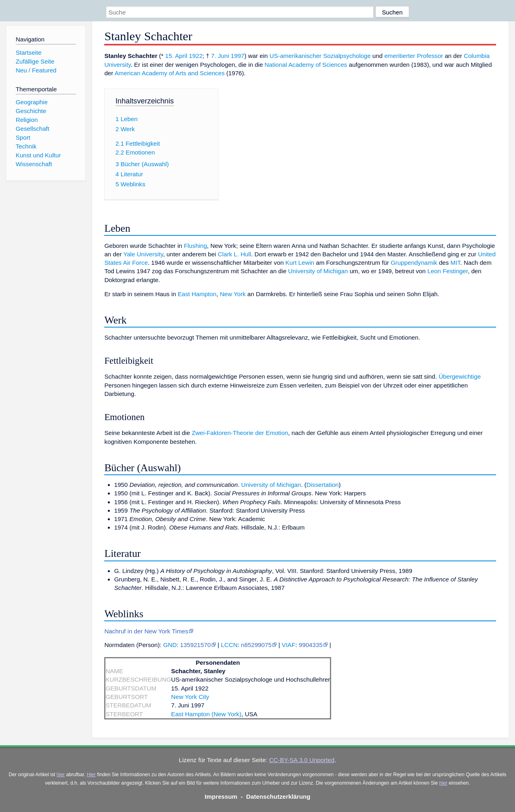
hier (61, 775)
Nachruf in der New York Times (146, 631)
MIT (455, 263)
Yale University (143, 254)
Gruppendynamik (414, 263)
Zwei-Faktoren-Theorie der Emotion (240, 433)
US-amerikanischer (296, 56)
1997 (238, 56)
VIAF (288, 645)
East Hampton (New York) (206, 714)
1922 (196, 56)
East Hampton (197, 294)
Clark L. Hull (234, 254)
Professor (430, 56)
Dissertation (323, 485)
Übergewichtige (460, 376)
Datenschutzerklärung (278, 797)
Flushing (195, 246)
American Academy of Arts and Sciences (170, 73)
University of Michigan (318, 271)
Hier (91, 775)
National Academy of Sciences (306, 65)
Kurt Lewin (300, 263)
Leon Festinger (447, 271)
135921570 (196, 645)
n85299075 (256, 645)
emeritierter (400, 56)
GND (170, 645)
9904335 (310, 645)
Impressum (221, 797)
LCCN (229, 645)
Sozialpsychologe (347, 56)
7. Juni (220, 56)
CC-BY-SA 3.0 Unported (302, 760)
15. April (176, 56)
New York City (190, 697)
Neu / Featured (36, 70)
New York (233, 294)
